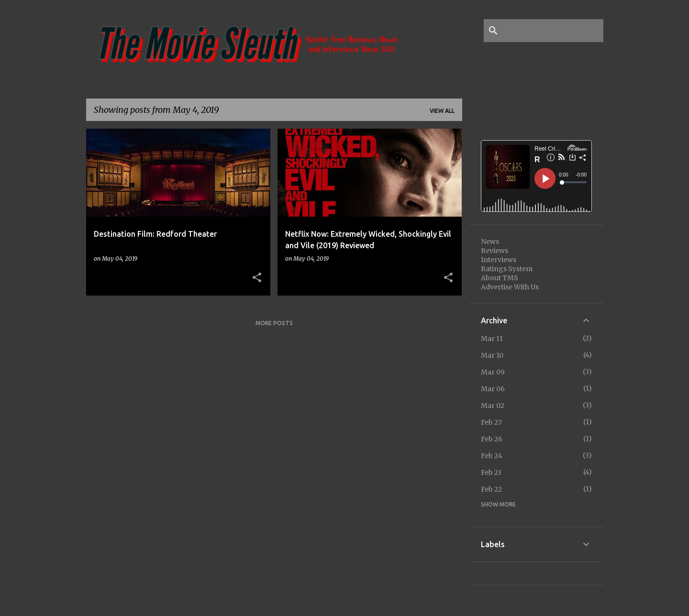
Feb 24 (492, 456)
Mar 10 (492, 355)
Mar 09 (493, 372)
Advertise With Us (510, 287)
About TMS (500, 278)
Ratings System (507, 269)
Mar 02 (493, 406)
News (490, 242)
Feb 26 (492, 439)
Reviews (495, 251)
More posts (274, 323)
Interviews (499, 260)
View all (442, 111)
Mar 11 (492, 339)
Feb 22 (491, 489)
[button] (257, 278)
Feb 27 (491, 422)
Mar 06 (493, 389)
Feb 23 (491, 473)
